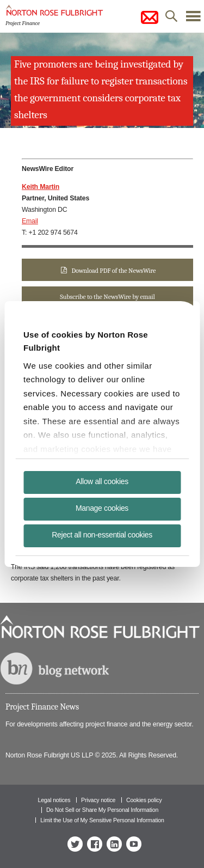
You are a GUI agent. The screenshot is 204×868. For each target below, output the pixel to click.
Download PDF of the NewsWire (113, 271)
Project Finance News (42, 707)
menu (193, 19)
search (171, 19)
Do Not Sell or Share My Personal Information (102, 810)
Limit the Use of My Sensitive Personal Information (102, 820)
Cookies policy (144, 800)
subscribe (150, 17)
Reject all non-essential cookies (102, 535)
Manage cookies (102, 508)
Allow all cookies (102, 481)
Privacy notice (98, 800)
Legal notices (54, 800)
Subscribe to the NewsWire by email (107, 297)
